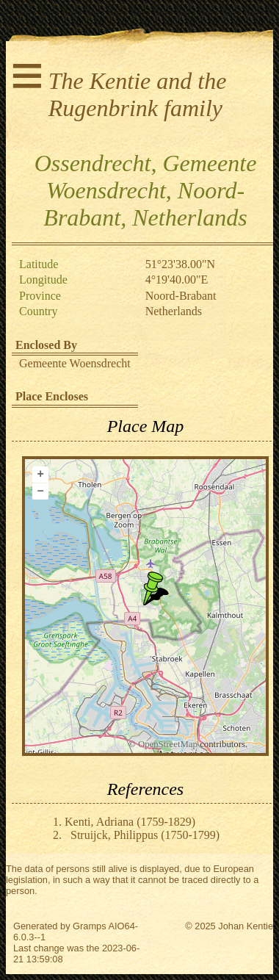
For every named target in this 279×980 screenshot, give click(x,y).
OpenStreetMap (168, 744)
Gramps (90, 926)
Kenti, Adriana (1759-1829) (130, 822)
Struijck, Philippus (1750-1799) (145, 835)
